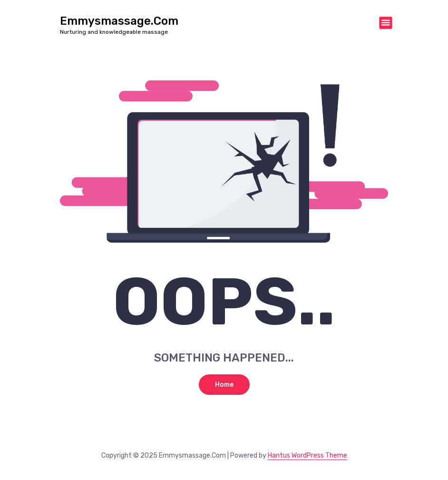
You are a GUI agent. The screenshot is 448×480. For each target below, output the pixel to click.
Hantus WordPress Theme (307, 456)
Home (224, 385)
